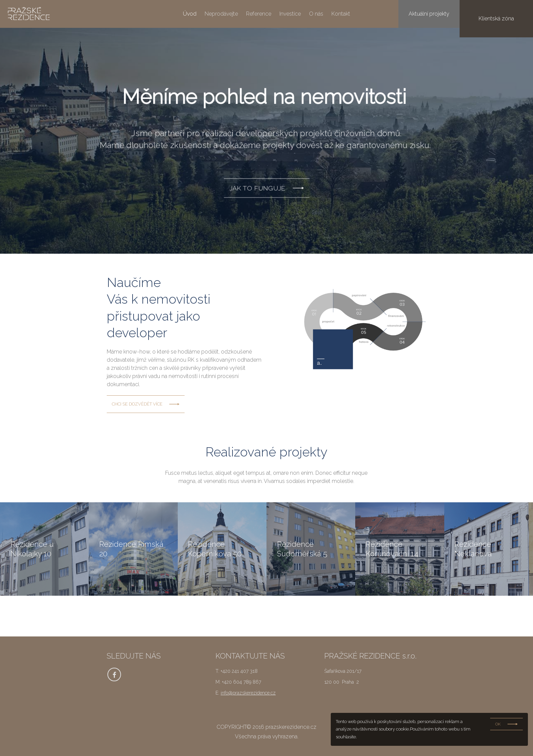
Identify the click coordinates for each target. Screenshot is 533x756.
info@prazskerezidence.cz (248, 693)
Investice (290, 14)
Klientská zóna (505, 14)
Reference (259, 14)
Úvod (190, 14)
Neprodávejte (221, 14)
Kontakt (341, 14)
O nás (316, 14)
